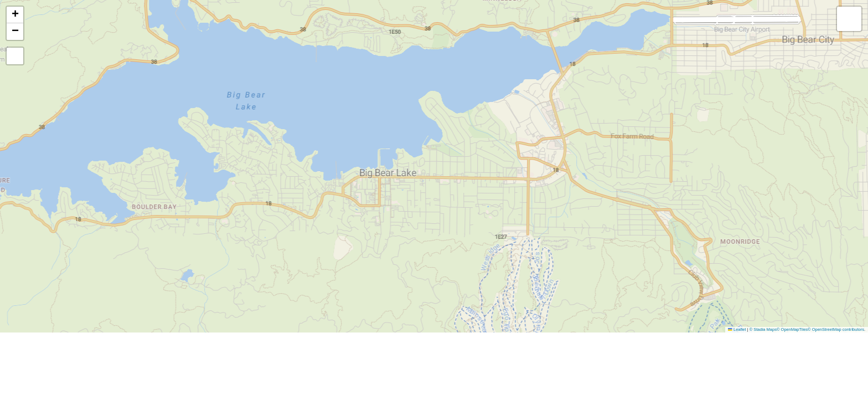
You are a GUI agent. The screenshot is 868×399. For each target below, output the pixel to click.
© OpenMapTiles (792, 329)
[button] (15, 15)
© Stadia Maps (763, 329)
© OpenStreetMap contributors (836, 329)
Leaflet (737, 329)
